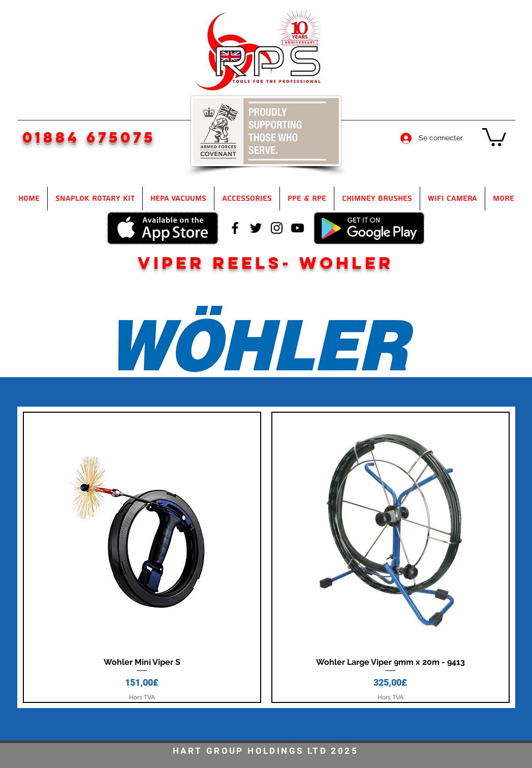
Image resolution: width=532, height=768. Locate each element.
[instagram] (277, 228)
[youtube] (298, 228)
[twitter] (256, 228)
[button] (494, 136)
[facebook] (235, 228)
